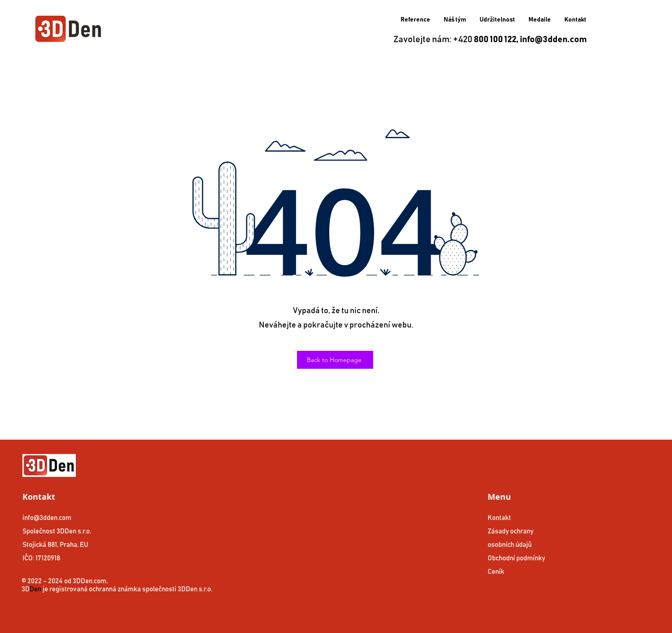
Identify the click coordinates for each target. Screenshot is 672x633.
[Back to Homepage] (335, 360)
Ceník (496, 572)
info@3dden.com (553, 39)
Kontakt (499, 518)
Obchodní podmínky (516, 558)
